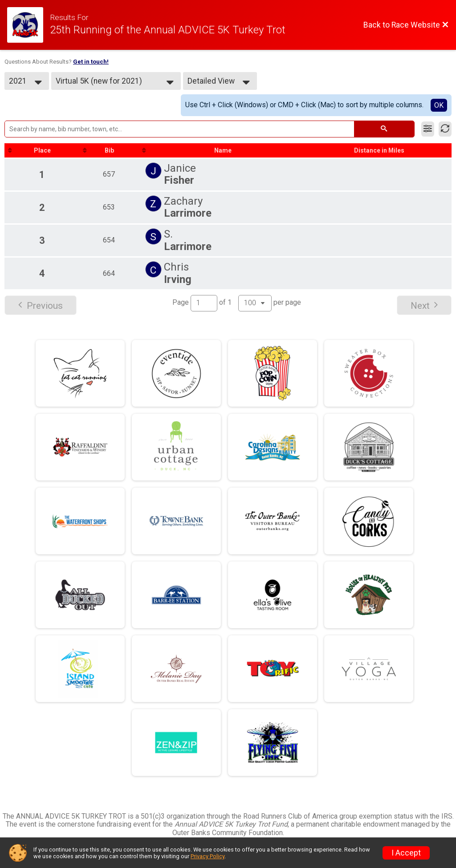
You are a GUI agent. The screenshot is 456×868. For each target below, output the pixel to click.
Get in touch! (91, 62)
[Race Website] (28, 25)
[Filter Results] (428, 129)
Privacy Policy (208, 856)
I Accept (406, 853)
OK (439, 105)
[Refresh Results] (445, 129)
